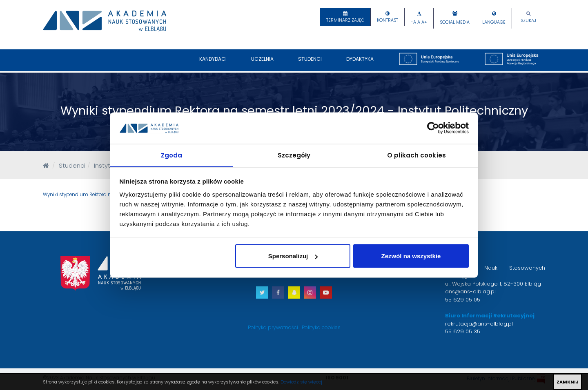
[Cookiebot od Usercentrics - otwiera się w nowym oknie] (433, 128)
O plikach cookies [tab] (416, 155)
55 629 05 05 (463, 300)
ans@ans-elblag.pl (470, 291)
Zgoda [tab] (172, 155)
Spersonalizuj (293, 256)
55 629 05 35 (463, 331)
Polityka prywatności (273, 327)
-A (413, 22)
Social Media (455, 22)
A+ (424, 22)
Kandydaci (213, 63)
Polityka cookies (321, 327)
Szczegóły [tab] (294, 155)
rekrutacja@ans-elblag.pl (479, 324)
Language (494, 22)
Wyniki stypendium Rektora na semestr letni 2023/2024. (108, 195)
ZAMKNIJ (568, 382)
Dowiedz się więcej (301, 382)
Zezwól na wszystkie (411, 256)
